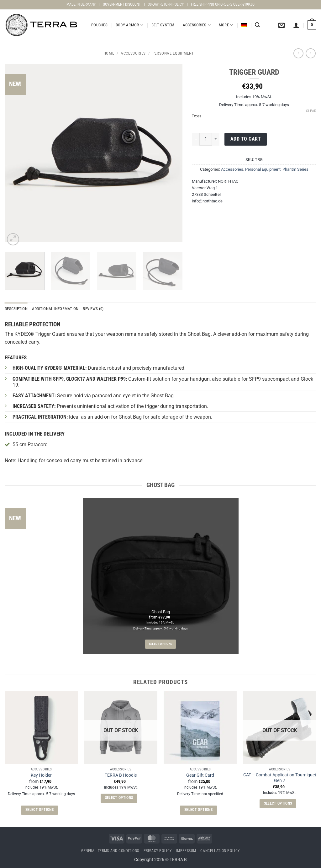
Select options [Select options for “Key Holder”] (39, 810)
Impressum (186, 851)
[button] (257, 25)
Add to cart (246, 139)
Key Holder (41, 775)
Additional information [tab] (55, 309)
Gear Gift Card (200, 775)
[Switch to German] (244, 25)
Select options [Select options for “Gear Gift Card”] (198, 810)
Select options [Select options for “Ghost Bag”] (160, 644)
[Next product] (298, 53)
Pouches (99, 25)
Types (197, 116)
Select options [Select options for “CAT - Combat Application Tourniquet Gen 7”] (278, 803)
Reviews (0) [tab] (93, 309)
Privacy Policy (158, 851)
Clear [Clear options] (311, 111)
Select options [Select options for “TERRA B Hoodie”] (119, 798)
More (226, 25)
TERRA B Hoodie (121, 775)
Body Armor (129, 25)
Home (109, 53)
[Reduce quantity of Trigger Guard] (196, 139)
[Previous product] (310, 53)
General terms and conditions (110, 851)
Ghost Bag (161, 612)
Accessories (197, 25)
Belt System (163, 25)
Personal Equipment (173, 53)
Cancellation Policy (220, 851)
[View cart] (312, 25)
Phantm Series (295, 169)
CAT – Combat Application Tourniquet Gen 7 (280, 778)
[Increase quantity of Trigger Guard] (216, 139)
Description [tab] (16, 309)
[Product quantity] (206, 139)
